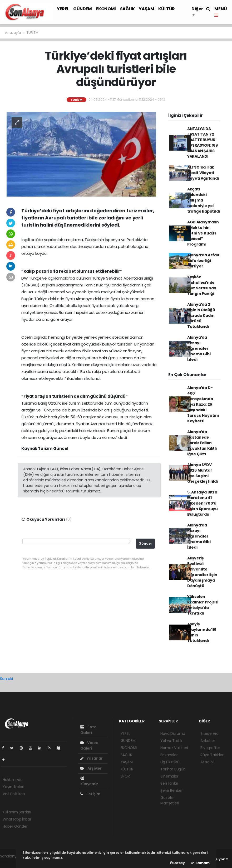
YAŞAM (146, 9)
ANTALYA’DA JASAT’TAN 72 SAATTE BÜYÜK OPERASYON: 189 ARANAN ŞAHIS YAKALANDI (203, 143)
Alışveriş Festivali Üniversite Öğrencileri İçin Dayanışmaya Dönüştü (202, 572)
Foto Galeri (88, 730)
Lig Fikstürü (170, 762)
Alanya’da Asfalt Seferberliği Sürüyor (203, 261)
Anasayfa (13, 33)
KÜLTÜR (167, 9)
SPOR (125, 776)
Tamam (200, 863)
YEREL (63, 9)
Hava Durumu (173, 733)
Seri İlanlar (169, 783)
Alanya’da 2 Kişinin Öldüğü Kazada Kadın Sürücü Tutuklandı (201, 315)
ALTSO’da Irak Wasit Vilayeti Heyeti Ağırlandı (203, 173)
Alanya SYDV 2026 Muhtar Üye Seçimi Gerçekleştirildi (203, 473)
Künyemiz (89, 781)
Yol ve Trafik (171, 741)
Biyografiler (210, 748)
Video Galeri (89, 745)
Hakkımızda (13, 780)
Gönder (145, 543)
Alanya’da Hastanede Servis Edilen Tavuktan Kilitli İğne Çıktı (202, 443)
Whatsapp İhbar (17, 819)
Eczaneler (169, 755)
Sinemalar (169, 776)
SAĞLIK (127, 9)
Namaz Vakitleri (174, 748)
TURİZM (33, 33)
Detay (177, 863)
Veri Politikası (14, 794)
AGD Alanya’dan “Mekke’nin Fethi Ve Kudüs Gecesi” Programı (203, 233)
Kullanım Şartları (17, 812)
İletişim (90, 794)
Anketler (208, 741)
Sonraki (6, 679)
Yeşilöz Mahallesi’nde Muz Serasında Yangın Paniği (202, 285)
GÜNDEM (83, 9)
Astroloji (207, 762)
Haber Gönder (15, 826)
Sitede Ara (209, 733)
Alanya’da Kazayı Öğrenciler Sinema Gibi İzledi (199, 348)
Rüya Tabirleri (212, 755)
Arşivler (91, 768)
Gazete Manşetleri (170, 800)
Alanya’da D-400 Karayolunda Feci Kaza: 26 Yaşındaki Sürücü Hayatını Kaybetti (203, 404)
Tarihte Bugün (173, 769)
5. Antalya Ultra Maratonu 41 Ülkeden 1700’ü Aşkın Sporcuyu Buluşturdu (203, 503)
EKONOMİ (106, 9)
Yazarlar (92, 758)
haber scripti (11, 862)
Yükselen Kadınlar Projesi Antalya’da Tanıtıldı (203, 605)
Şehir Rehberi (172, 790)
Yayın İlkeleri (13, 787)
